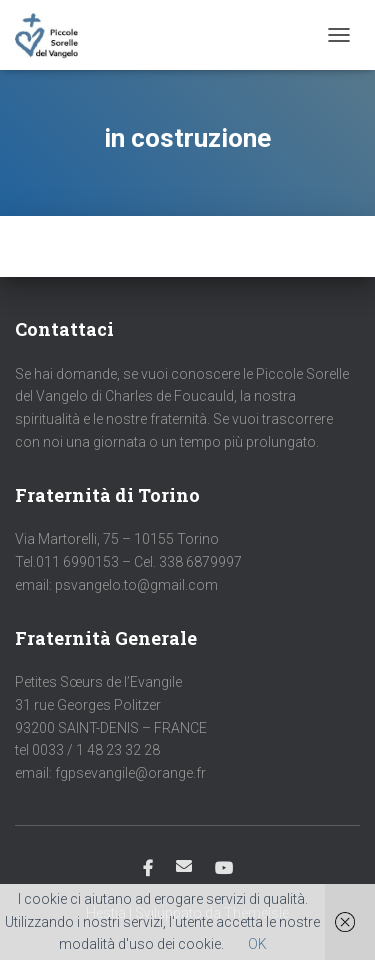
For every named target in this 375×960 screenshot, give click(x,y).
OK (257, 944)
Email (184, 866)
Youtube (224, 869)
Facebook (148, 869)
